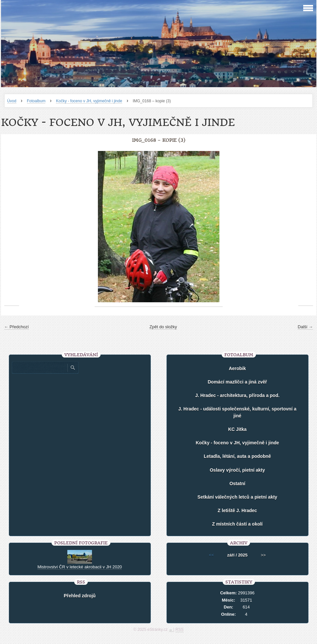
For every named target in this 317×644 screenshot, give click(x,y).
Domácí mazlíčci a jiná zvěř (237, 382)
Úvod (12, 101)
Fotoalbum (36, 101)
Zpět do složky (163, 327)
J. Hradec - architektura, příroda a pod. (237, 395)
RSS (180, 630)
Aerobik (237, 368)
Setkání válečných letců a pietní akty (237, 497)
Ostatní (237, 483)
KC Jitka (237, 429)
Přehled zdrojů (80, 596)
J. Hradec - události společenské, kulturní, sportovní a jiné (237, 412)
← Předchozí (17, 327)
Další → (305, 327)
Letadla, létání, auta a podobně (237, 456)
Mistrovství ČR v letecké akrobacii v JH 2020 (80, 567)
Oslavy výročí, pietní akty (237, 470)
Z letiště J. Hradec (238, 510)
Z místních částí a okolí (237, 524)
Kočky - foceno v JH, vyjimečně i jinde (89, 101)
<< (211, 555)
